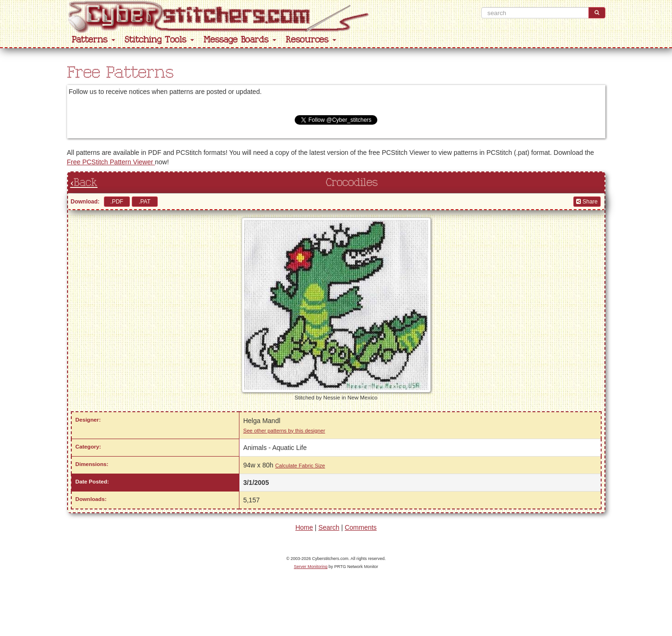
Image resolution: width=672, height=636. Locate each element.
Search (329, 527)
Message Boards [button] (240, 40)
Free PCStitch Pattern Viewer (111, 162)
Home (304, 527)
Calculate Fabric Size (300, 466)
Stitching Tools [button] (159, 40)
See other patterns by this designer (284, 431)
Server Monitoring (310, 567)
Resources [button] (311, 40)
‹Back (84, 183)
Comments (361, 527)
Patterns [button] (94, 40)
